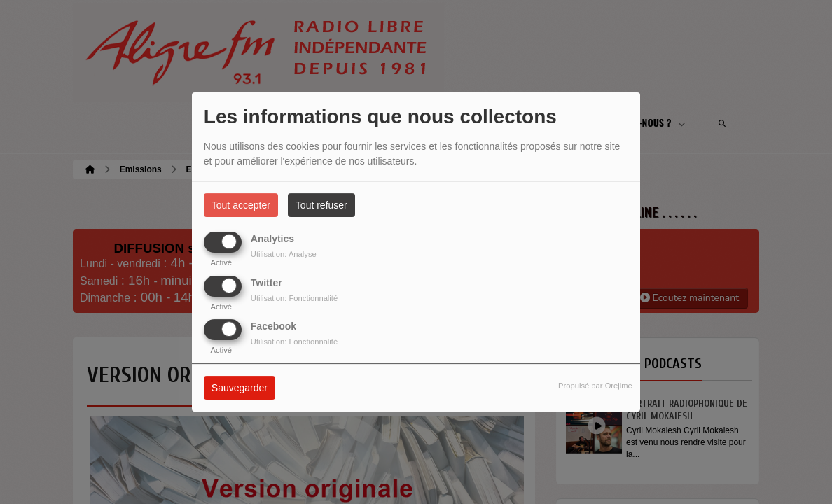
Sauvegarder (240, 388)
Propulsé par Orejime (595, 386)
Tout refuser (321, 205)
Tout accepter (241, 205)
